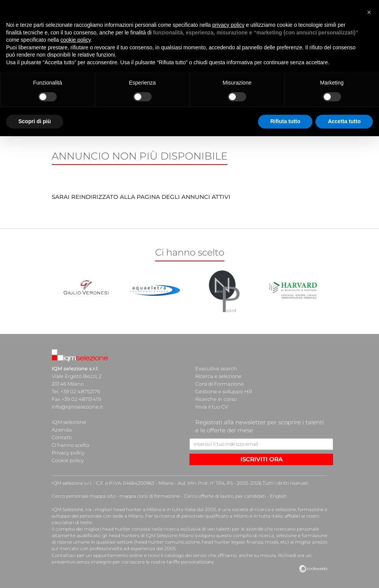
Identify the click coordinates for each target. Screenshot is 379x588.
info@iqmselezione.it (77, 407)
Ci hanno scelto (70, 445)
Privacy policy (68, 453)
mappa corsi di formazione (150, 496)
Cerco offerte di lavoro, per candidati (225, 496)
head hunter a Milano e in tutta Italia (154, 509)
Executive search (216, 368)
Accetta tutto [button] (344, 121)
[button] (369, 12)
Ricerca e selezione (218, 376)
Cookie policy (68, 460)
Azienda (62, 430)
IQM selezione (69, 422)
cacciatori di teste (72, 522)
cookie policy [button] (76, 40)
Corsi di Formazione (220, 384)
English (278, 496)
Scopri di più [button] (35, 121)
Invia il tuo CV (212, 407)
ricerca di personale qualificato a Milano (204, 516)
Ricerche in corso (216, 399)
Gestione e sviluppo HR (224, 391)
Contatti (62, 437)
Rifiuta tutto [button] (285, 121)
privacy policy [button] (229, 25)
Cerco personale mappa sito (83, 496)
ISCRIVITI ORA (261, 459)
